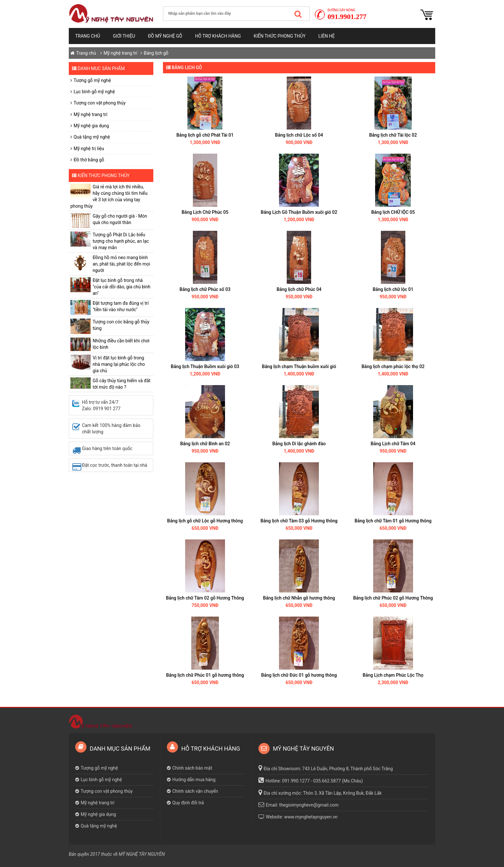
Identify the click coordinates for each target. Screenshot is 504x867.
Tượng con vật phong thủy (100, 103)
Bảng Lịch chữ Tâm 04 (393, 444)
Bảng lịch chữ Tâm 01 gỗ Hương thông (393, 521)
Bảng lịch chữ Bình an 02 (205, 444)
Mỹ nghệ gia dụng (91, 126)
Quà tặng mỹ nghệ (92, 137)
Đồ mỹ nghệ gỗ (165, 36)
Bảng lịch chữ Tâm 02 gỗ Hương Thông (205, 598)
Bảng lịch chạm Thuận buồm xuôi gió (299, 366)
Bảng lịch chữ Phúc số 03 (205, 289)
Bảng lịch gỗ (156, 53)
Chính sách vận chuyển (195, 791)
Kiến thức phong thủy (279, 36)
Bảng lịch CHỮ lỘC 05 (393, 212)
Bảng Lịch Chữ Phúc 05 (205, 212)
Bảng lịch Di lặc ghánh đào (299, 444)
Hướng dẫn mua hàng (194, 780)
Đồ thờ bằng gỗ (89, 160)
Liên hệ (327, 36)
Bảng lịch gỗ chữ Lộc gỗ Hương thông (205, 521)
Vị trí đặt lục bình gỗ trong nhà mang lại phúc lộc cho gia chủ (119, 364)
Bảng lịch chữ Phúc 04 (299, 289)
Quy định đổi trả (188, 803)
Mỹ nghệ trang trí (120, 53)
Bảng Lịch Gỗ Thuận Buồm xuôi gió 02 (299, 212)
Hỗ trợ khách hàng (218, 36)
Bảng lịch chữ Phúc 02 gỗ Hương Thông (393, 598)
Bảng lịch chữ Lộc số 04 (299, 135)
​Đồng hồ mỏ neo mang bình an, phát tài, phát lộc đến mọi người (121, 264)
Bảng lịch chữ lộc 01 (393, 289)
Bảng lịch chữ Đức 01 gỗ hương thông (299, 675)
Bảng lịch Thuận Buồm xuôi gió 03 (205, 366)
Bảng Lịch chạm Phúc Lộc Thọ (393, 675)
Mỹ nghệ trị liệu (89, 149)
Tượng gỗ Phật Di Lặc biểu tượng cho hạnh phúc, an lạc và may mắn (121, 241)
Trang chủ (88, 36)
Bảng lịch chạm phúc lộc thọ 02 (393, 366)
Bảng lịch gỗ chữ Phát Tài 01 (205, 135)
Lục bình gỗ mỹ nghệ (94, 92)
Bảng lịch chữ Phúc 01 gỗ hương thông (205, 675)
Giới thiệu (124, 36)
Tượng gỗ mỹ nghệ (92, 80)
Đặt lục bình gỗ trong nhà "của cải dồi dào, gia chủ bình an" (122, 287)
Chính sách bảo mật (192, 768)
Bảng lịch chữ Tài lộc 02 (393, 135)
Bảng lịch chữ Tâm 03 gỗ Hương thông (299, 521)
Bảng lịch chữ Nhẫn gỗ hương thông (299, 598)
